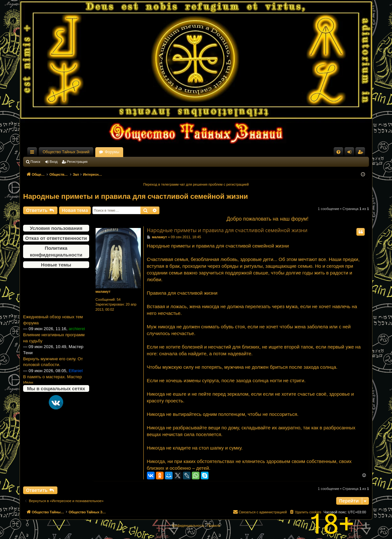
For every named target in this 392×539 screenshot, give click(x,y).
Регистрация (77, 162)
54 (119, 299)
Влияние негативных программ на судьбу (54, 341)
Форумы (112, 152)
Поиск (35, 162)
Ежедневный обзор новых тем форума (53, 323)
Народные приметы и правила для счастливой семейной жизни (136, 196)
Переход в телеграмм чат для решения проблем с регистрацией (196, 184)
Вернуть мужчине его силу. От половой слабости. (53, 365)
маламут (103, 291)
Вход (54, 162)
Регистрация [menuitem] (362, 153)
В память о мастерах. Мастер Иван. (52, 383)
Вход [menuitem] (351, 153)
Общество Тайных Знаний (66, 152)
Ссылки (33, 153)
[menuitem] (338, 152)
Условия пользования (56, 228)
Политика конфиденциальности (56, 251)
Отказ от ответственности (56, 238)
